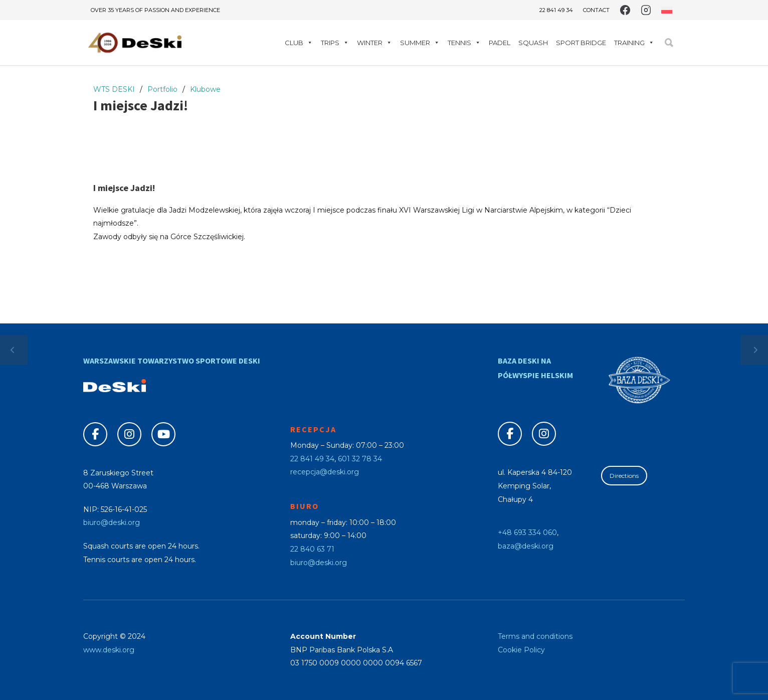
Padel (500, 43)
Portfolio (162, 89)
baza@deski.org (526, 546)
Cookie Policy (521, 650)
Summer (420, 43)
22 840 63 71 (312, 549)
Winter (374, 43)
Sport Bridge (581, 43)
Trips (335, 43)
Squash (533, 43)
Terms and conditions (535, 636)
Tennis (464, 43)
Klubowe (205, 89)
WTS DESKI (114, 89)
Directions (624, 476)
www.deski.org (109, 650)
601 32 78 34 (360, 459)
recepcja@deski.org (325, 472)
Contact (596, 10)
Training (634, 43)
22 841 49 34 (556, 10)
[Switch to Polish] (667, 10)
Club (299, 43)
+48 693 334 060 (527, 533)
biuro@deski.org (112, 522)
